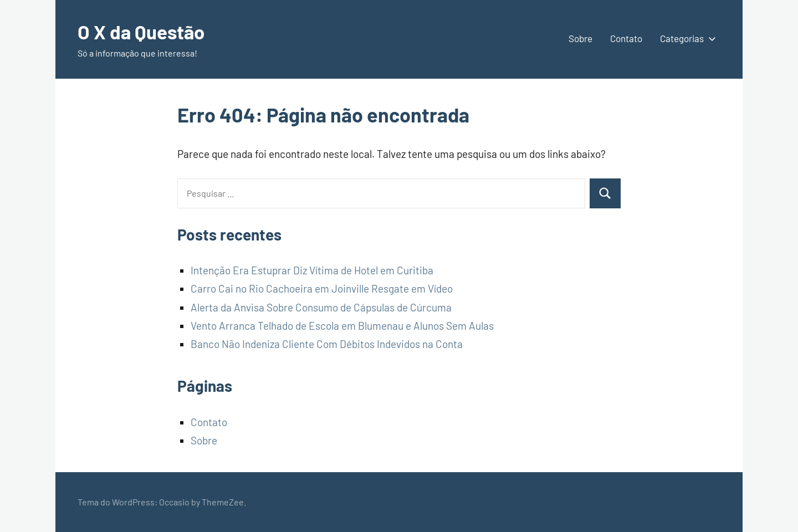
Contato (626, 38)
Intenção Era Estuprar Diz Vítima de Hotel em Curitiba (312, 270)
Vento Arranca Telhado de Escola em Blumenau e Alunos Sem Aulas (342, 326)
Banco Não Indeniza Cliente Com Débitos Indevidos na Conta (327, 344)
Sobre (580, 38)
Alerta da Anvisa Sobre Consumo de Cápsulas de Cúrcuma (321, 307)
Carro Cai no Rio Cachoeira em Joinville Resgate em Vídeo (322, 288)
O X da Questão (143, 31)
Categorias (686, 38)
